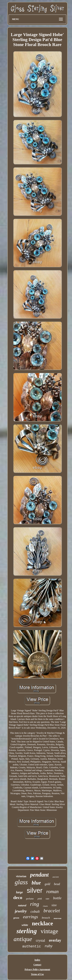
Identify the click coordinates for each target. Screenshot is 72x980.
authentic (32, 946)
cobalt (35, 911)
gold (47, 884)
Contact (37, 965)
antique (23, 939)
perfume (30, 899)
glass (21, 882)
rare (48, 899)
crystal (41, 940)
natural (22, 905)
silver (35, 890)
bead (57, 884)
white (25, 925)
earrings (31, 917)
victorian (21, 876)
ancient (55, 877)
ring (35, 904)
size (54, 905)
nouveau (58, 918)
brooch (46, 918)
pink (40, 899)
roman (52, 891)
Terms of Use (37, 974)
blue (36, 883)
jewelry (21, 911)
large (20, 892)
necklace (42, 923)
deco (18, 898)
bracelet (52, 911)
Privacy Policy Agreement (37, 969)
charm (45, 906)
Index (37, 960)
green (16, 918)
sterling (27, 931)
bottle (57, 898)
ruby (49, 946)
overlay (55, 940)
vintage (49, 931)
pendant (39, 875)
